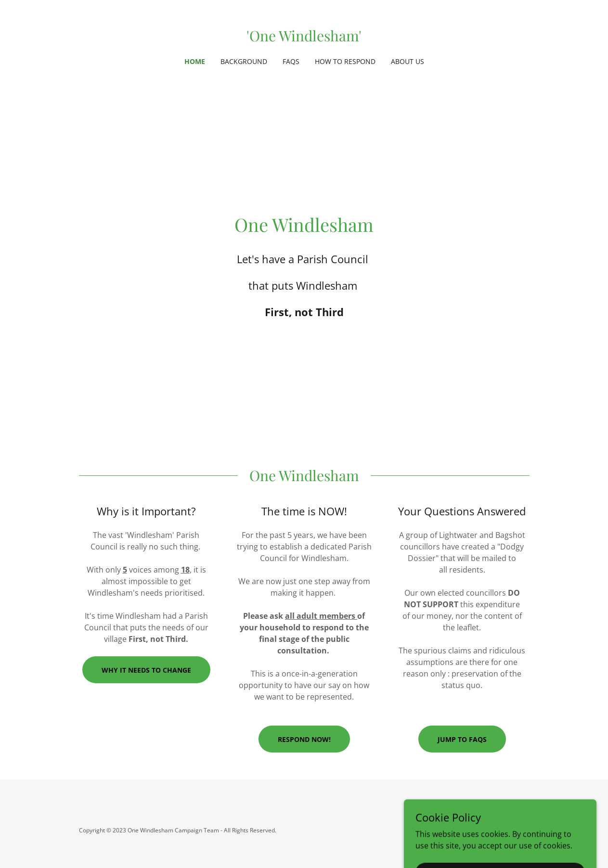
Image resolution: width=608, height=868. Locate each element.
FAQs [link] (291, 61)
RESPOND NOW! (304, 739)
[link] (304, 38)
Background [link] (244, 61)
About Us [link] (407, 61)
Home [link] (195, 61)
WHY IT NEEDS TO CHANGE (146, 670)
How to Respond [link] (345, 61)
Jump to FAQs (462, 739)
